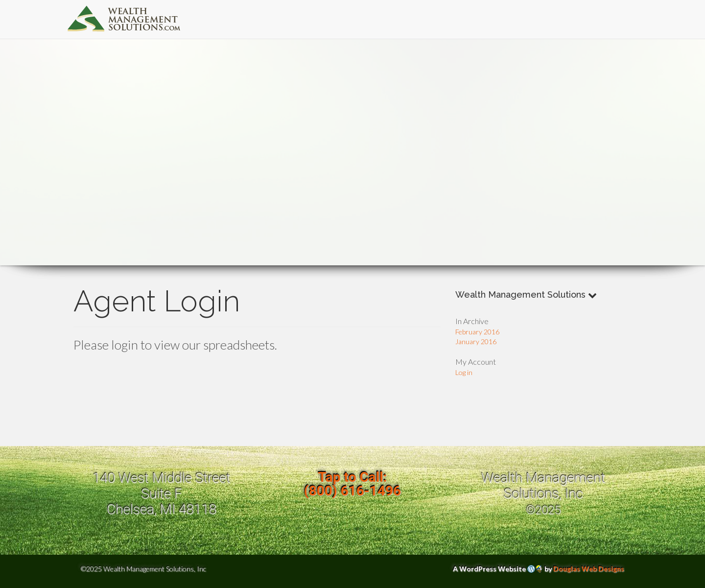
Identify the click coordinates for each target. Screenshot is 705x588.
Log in (464, 372)
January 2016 (476, 341)
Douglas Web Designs (589, 569)
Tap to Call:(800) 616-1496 (352, 484)
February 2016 (477, 332)
